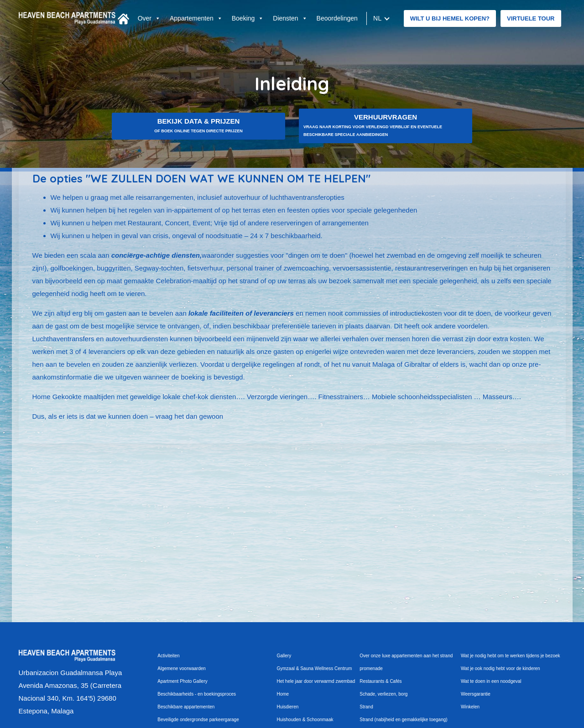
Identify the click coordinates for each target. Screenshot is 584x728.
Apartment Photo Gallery (182, 681)
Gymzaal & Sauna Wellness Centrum (315, 668)
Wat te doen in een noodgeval (491, 681)
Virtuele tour (531, 18)
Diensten (290, 18)
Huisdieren (288, 707)
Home (283, 694)
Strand (366, 707)
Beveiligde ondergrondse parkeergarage (198, 720)
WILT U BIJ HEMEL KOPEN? (450, 18)
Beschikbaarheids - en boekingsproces (197, 694)
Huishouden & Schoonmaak (305, 720)
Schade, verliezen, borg (383, 694)
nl (378, 18)
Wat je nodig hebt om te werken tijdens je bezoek (511, 656)
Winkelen (470, 707)
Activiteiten (168, 656)
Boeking (248, 18)
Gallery (284, 656)
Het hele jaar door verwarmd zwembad (316, 681)
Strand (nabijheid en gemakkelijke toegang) (403, 720)
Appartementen (196, 18)
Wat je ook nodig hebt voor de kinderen (501, 668)
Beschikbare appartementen (186, 707)
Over (149, 18)
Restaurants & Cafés (381, 681)
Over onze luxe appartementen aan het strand (406, 656)
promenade (371, 668)
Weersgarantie (476, 694)
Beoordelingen (337, 18)
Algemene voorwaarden (182, 668)
